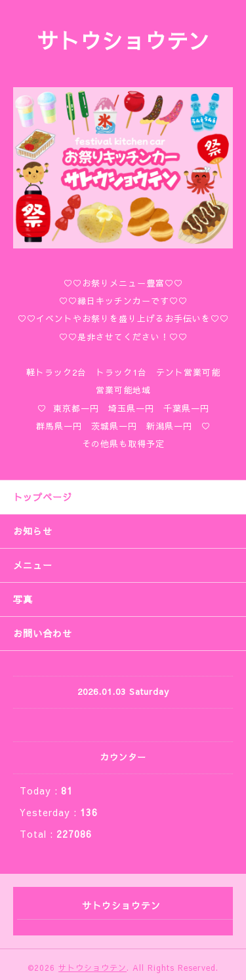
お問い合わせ (43, 633)
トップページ (43, 497)
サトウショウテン (123, 40)
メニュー (33, 565)
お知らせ (33, 531)
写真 (23, 599)
